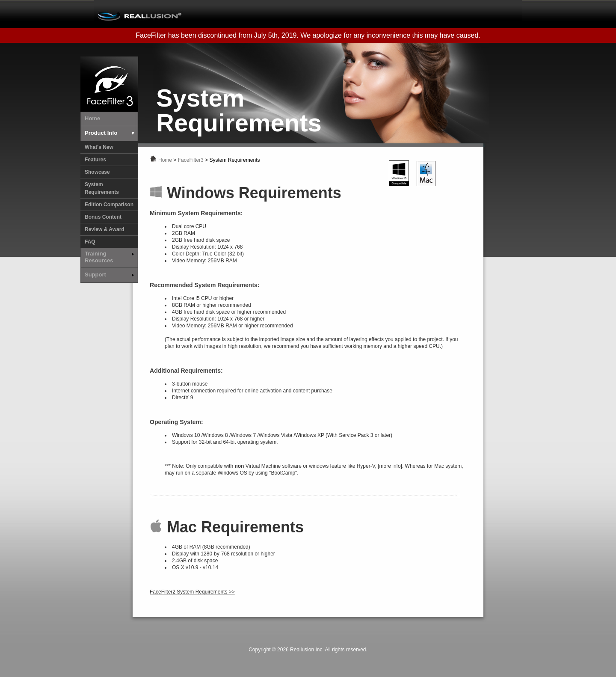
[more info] (390, 466)
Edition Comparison (109, 205)
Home (165, 160)
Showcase (97, 172)
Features (95, 160)
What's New (99, 147)
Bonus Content (103, 217)
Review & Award (105, 229)
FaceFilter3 (191, 160)
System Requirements (102, 188)
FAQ (90, 242)
